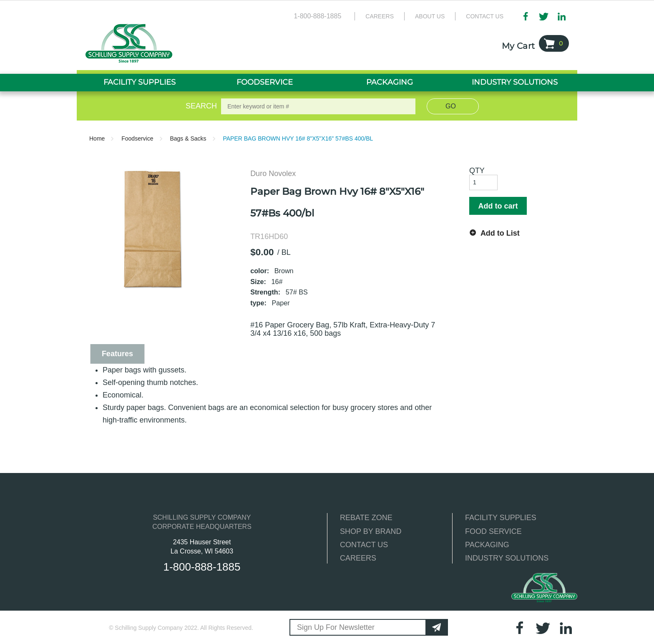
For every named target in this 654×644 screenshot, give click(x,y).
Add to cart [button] (498, 206)
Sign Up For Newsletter (336, 627)
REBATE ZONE (366, 518)
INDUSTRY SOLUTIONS (507, 558)
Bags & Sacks (188, 138)
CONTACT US (364, 545)
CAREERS (358, 558)
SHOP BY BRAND (371, 531)
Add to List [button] (500, 233)
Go (451, 106)
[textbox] (318, 106)
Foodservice (137, 138)
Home (97, 138)
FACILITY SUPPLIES (501, 518)
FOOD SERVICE (493, 531)
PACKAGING (487, 545)
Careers (380, 16)
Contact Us (485, 16)
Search (200, 106)
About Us (430, 16)
